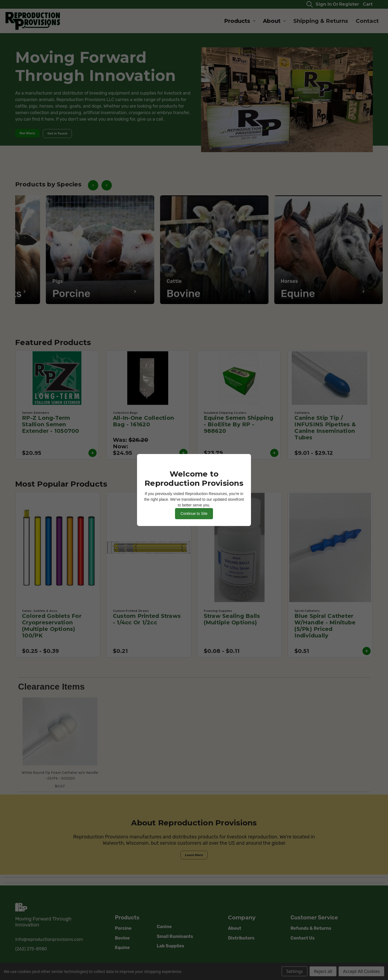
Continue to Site (194, 514)
